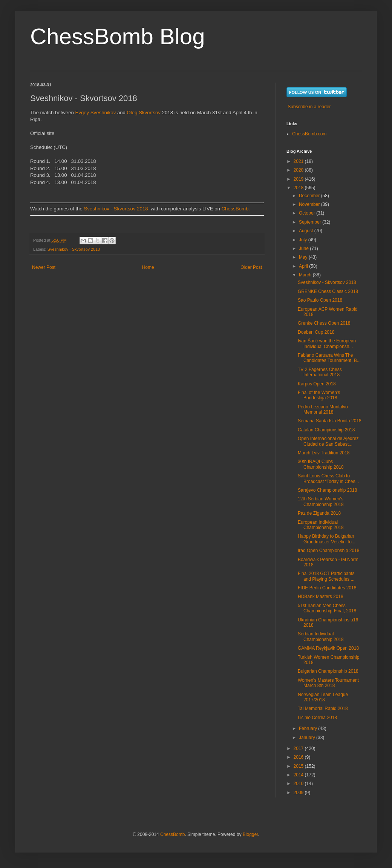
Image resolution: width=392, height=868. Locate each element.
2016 (299, 757)
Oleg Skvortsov (144, 113)
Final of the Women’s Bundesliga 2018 (319, 395)
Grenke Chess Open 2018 (324, 323)
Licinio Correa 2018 (317, 718)
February (309, 728)
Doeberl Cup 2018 (316, 332)
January (308, 738)
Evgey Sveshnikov (96, 113)
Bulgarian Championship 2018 (328, 671)
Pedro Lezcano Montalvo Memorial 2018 (323, 409)
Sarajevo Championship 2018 (327, 490)
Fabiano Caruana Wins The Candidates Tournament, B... (329, 358)
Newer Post (44, 267)
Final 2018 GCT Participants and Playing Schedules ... (326, 576)
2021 (299, 161)
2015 (299, 766)
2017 (299, 748)
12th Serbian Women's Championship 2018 (321, 501)
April (304, 266)
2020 (299, 170)
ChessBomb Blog (118, 36)
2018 (299, 188)
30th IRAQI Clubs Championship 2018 (321, 464)
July (304, 240)
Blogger (250, 834)
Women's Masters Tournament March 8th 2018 (328, 683)
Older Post (251, 267)
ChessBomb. (236, 209)
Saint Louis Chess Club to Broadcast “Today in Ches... (328, 478)
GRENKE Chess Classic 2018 (328, 291)
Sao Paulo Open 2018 (320, 300)
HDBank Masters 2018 (321, 597)
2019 (299, 179)
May (304, 257)
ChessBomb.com (309, 134)
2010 (299, 784)
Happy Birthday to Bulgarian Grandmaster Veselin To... (327, 539)
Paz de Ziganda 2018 (319, 513)
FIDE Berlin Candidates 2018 (327, 588)
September (311, 222)
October (308, 213)
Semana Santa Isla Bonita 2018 (330, 421)
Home (148, 267)
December (310, 196)
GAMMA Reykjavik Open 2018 (328, 648)
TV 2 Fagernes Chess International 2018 (320, 372)
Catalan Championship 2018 (326, 430)
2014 (299, 775)
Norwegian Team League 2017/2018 (323, 697)
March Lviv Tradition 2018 (324, 453)
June (304, 248)
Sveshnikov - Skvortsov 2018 (116, 209)
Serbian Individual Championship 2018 (321, 636)
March (306, 275)
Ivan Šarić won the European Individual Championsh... (327, 344)
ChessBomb (172, 834)
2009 (299, 793)
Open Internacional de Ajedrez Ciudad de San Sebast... (328, 441)
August (307, 231)
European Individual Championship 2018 (321, 525)
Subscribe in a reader (309, 107)
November (310, 204)
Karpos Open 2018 (317, 384)
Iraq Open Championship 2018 (328, 551)
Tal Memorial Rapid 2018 (323, 709)
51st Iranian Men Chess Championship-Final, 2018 (327, 608)
